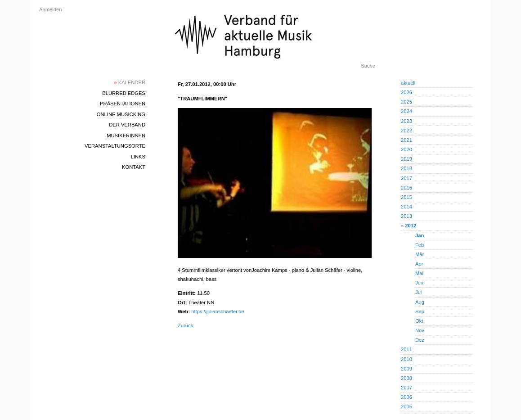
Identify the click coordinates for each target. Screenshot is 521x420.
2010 (406, 359)
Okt (419, 321)
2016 (406, 188)
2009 (406, 369)
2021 (406, 140)
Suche (368, 66)
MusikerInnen (126, 135)
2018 (406, 168)
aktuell (408, 83)
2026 (406, 92)
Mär (420, 254)
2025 (406, 102)
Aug (420, 302)
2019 (406, 159)
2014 (406, 207)
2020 (406, 149)
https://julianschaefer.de (218, 312)
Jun (419, 283)
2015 (406, 197)
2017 (406, 178)
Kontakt (134, 167)
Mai (419, 273)
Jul (418, 292)
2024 (406, 111)
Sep (420, 312)
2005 (406, 406)
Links (138, 157)
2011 (406, 349)
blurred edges (124, 93)
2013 (406, 216)
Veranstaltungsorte (115, 146)
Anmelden (50, 9)
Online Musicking (121, 114)
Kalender (130, 82)
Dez (420, 340)
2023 (406, 121)
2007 (406, 388)
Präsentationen (123, 104)
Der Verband (127, 125)
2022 (406, 131)
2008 (406, 378)
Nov (420, 330)
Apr (419, 264)
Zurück (185, 325)
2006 (406, 397)
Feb (420, 245)
